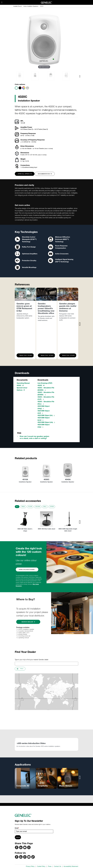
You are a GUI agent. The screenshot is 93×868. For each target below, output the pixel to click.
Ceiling (38, 507)
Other (52, 507)
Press (50, 866)
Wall (45, 507)
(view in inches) (49, 149)
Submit (18, 837)
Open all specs (25, 174)
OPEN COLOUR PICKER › (27, 569)
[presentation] (80, 76)
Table (23, 507)
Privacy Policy (30, 866)
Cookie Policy (41, 866)
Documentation (45, 174)
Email (17, 828)
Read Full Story (27, 355)
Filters (20, 669)
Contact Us (58, 866)
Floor (30, 507)
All (17, 507)
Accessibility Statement (71, 866)
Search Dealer (28, 622)
